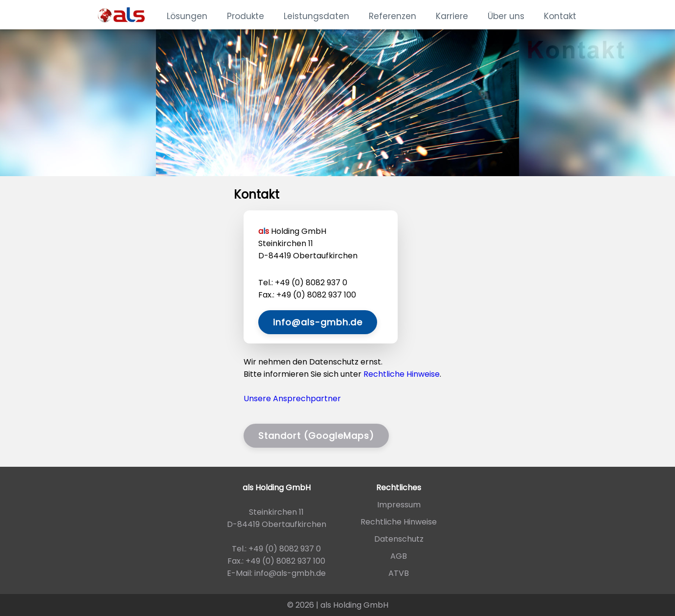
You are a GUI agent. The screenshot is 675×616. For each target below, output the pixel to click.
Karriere (452, 16)
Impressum (399, 505)
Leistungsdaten (316, 16)
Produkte (246, 16)
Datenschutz (399, 539)
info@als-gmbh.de (318, 322)
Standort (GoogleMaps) (316, 436)
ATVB (399, 573)
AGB (399, 556)
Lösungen (187, 16)
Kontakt (560, 16)
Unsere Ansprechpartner (292, 399)
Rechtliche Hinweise (402, 374)
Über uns (506, 16)
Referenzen (393, 16)
